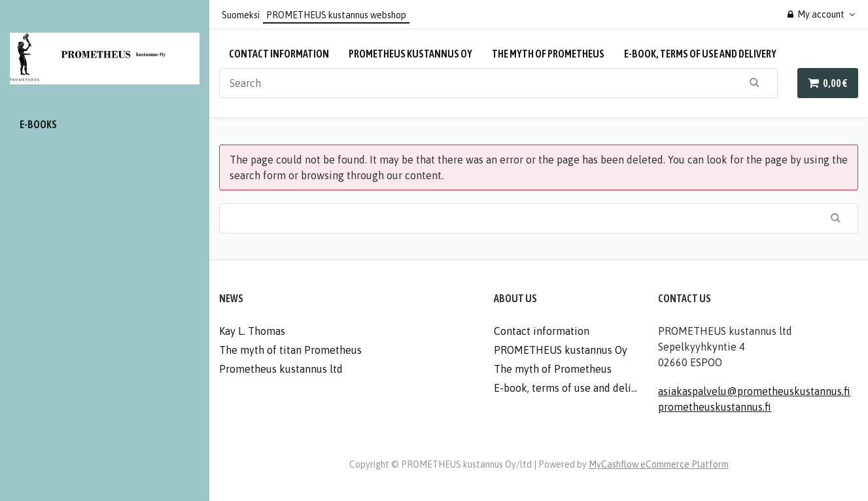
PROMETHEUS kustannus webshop (336, 15)
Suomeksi (241, 15)
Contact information (279, 54)
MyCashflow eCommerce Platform (659, 464)
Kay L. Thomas (252, 331)
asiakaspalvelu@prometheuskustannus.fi (754, 391)
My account (816, 14)
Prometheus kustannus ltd (281, 369)
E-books (38, 124)
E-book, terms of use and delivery (700, 54)
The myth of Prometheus (548, 54)
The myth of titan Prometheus (290, 350)
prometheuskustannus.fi (715, 407)
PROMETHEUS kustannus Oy (410, 54)
